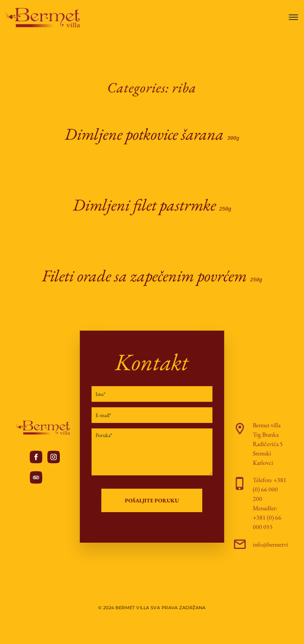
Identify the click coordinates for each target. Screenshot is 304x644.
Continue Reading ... (38, 165)
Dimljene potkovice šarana (152, 134)
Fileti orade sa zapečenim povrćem (152, 274)
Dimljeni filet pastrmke (152, 204)
